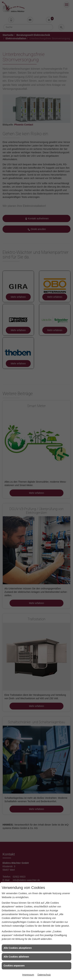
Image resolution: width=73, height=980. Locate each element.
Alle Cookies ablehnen (16, 957)
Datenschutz (44, 975)
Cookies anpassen (14, 966)
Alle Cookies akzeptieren (18, 948)
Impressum (28, 975)
